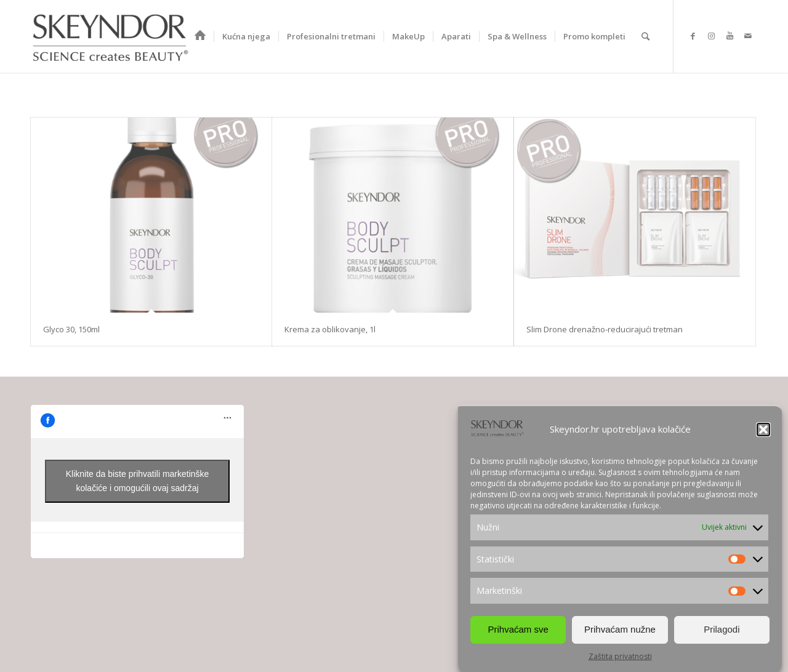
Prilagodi (722, 629)
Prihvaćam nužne (620, 629)
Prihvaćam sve (518, 629)
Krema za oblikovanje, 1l (330, 329)
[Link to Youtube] (730, 36)
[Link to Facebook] (693, 36)
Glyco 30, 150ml (71, 329)
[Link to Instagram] (711, 36)
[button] (763, 430)
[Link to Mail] (748, 36)
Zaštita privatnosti (620, 656)
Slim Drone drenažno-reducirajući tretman (605, 329)
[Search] (645, 36)
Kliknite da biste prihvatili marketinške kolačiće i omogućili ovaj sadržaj (138, 481)
